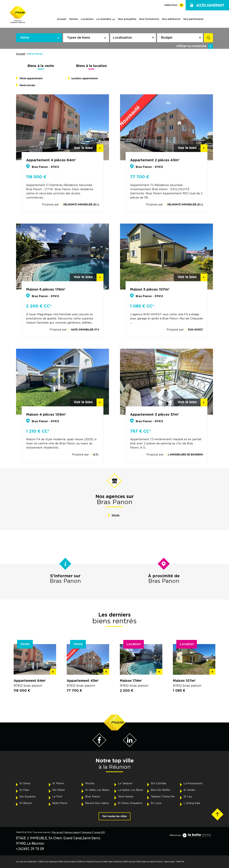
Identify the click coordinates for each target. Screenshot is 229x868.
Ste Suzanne (28, 797)
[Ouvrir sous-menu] (114, 19)
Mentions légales (72, 832)
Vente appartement (31, 78)
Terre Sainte (126, 797)
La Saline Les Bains (131, 790)
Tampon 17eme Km (163, 797)
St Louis (156, 803)
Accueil (62, 19)
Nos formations (149, 19)
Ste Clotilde (158, 783)
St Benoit (26, 803)
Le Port (57, 797)
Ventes (73, 19)
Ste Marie (59, 790)
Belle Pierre (60, 803)
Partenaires (87, 832)
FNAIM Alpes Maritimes (112, 862)
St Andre (189, 790)
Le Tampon (125, 783)
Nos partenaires (193, 19)
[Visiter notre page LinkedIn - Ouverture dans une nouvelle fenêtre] (130, 746)
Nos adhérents (171, 19)
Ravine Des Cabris (97, 803)
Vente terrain (27, 85)
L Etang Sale (192, 803)
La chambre (104, 19)
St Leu (188, 797)
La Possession (193, 783)
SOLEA (116, 515)
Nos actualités (127, 19)
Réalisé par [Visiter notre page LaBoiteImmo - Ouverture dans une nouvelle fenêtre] (191, 835)
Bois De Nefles (161, 790)
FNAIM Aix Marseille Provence (90, 862)
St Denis (25, 783)
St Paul (24, 790)
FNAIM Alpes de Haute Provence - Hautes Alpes (156, 862)
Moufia (90, 783)
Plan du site (57, 832)
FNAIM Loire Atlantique (48, 862)
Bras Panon (93, 797)
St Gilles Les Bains (97, 790)
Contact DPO (99, 832)
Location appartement (85, 78)
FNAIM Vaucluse (129, 862)
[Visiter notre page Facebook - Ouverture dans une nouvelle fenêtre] (99, 746)
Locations (87, 19)
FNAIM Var (180, 862)
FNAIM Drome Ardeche (67, 862)
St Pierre (58, 783)
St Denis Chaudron (130, 803)
